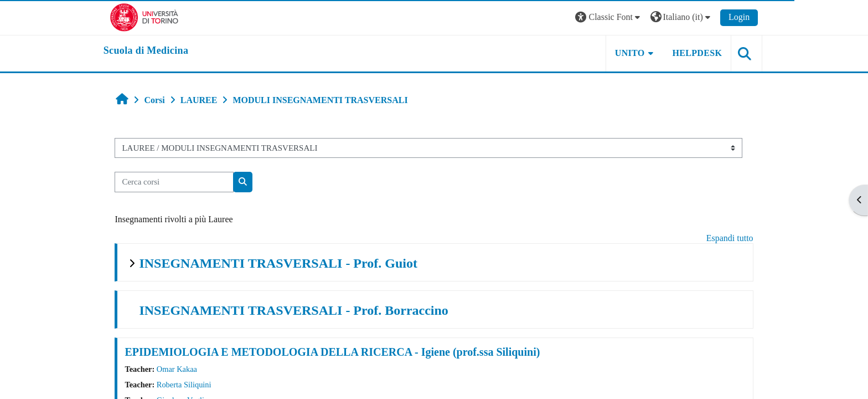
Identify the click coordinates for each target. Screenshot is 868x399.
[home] (155, 51)
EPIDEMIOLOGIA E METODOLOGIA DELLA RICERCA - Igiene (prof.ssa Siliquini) (340, 352)
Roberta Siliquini (192, 385)
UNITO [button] (621, 53)
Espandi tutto (722, 238)
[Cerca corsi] (182, 182)
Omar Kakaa (185, 369)
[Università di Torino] (153, 16)
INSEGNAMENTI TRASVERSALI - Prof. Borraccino (302, 310)
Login (730, 17)
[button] (600, 17)
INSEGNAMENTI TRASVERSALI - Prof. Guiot (286, 263)
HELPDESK (688, 53)
